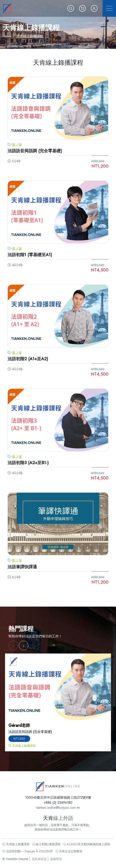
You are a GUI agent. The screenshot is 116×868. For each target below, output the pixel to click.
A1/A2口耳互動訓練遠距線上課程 (84, 842)
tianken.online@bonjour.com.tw (58, 809)
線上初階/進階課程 (48, 842)
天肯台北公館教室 (68, 848)
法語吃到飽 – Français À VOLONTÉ (31, 848)
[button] (71, 8)
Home (7, 36)
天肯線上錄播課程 (20, 842)
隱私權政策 (41, 855)
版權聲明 (56, 855)
